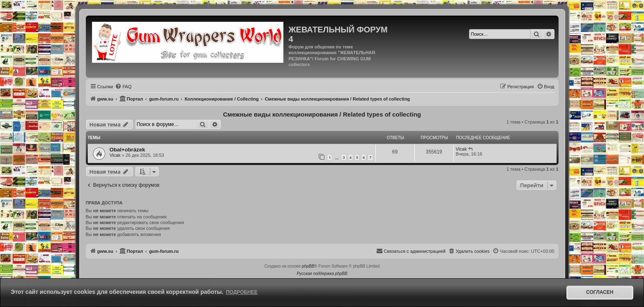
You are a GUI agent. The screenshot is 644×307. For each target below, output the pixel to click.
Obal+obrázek (128, 150)
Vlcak (115, 155)
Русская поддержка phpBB (322, 274)
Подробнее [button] (242, 292)
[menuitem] (123, 87)
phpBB (308, 266)
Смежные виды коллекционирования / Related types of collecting (322, 114)
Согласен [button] (600, 292)
